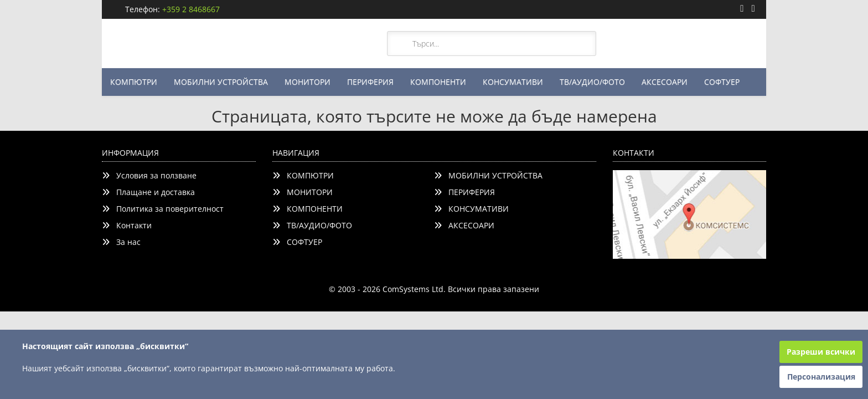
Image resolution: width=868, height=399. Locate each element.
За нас (121, 242)
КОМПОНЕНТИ (438, 82)
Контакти (127, 225)
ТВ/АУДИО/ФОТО (592, 82)
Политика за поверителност (163, 209)
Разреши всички (821, 352)
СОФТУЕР (722, 82)
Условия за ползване (149, 175)
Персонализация (821, 377)
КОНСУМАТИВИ (513, 82)
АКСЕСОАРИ (665, 82)
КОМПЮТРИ (134, 82)
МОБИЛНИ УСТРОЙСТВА (221, 82)
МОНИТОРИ (308, 82)
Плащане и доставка (148, 192)
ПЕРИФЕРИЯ (370, 82)
